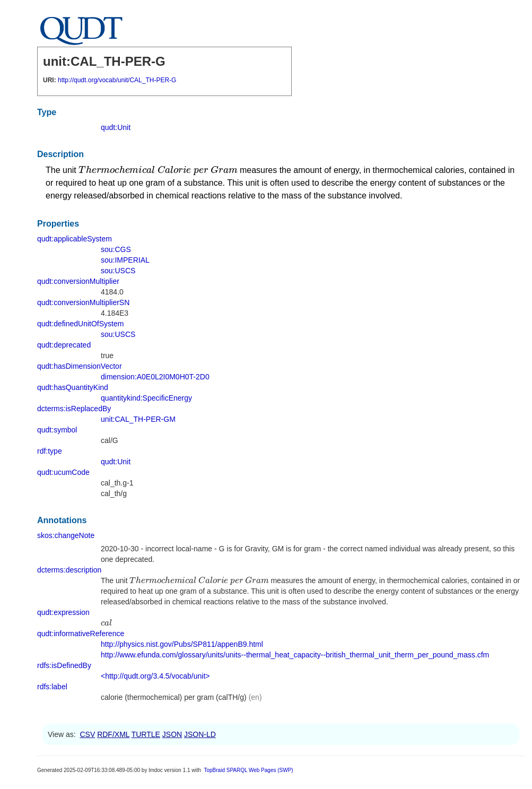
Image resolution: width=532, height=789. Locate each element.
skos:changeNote (66, 535)
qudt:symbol (57, 430)
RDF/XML (113, 734)
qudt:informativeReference (81, 634)
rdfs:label (52, 687)
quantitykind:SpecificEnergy (146, 398)
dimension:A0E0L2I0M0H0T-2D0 (155, 377)
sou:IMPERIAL (125, 260)
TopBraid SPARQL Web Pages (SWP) (248, 770)
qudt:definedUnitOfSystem (80, 324)
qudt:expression (63, 612)
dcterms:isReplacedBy (74, 409)
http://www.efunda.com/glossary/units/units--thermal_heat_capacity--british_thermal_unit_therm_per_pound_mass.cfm (295, 655)
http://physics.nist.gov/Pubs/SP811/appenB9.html (182, 644)
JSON (172, 734)
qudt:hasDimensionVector (80, 366)
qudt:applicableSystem (75, 239)
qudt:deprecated (64, 345)
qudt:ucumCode (63, 472)
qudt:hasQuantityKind (73, 387)
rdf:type (50, 451)
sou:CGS (116, 249)
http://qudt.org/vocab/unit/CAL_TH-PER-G (117, 80)
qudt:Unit (116, 127)
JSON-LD (200, 734)
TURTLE (146, 734)
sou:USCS (118, 271)
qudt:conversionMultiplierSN (83, 302)
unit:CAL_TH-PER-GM (138, 419)
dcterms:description (69, 570)
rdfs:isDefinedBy (64, 665)
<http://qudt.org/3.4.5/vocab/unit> (155, 676)
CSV (87, 734)
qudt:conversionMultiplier (78, 281)
